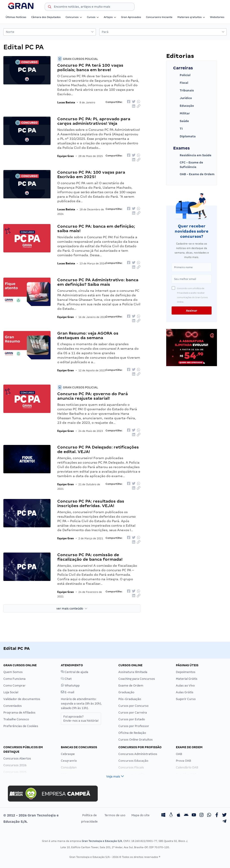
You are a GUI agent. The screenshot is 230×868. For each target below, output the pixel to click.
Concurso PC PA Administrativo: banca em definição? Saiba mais (98, 282)
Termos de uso (115, 815)
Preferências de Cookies (21, 726)
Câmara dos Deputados (46, 17)
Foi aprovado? (81, 719)
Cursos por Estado (132, 719)
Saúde (181, 121)
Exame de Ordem (131, 686)
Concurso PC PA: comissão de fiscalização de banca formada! (90, 557)
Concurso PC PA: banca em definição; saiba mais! (96, 228)
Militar (181, 113)
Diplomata (184, 136)
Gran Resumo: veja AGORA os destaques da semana (88, 335)
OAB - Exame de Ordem (194, 174)
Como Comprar (14, 686)
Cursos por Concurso (133, 706)
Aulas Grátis (185, 692)
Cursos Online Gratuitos (136, 740)
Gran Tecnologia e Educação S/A (102, 841)
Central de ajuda (75, 672)
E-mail (67, 692)
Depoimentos (186, 672)
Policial (182, 75)
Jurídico (182, 98)
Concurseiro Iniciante (159, 17)
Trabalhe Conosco (16, 719)
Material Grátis (187, 679)
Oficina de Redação (132, 733)
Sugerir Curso (186, 699)
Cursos (93, 17)
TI (178, 129)
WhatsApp (70, 686)
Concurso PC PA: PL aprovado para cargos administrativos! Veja (94, 121)
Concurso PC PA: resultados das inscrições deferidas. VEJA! (91, 503)
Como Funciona (14, 679)
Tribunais (184, 91)
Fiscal (181, 83)
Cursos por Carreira (133, 713)
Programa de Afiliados (19, 713)
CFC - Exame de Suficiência (188, 165)
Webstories (217, 17)
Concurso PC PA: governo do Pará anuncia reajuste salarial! (93, 396)
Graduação (126, 692)
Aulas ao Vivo (185, 686)
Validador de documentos (22, 699)
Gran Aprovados (131, 17)
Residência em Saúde (192, 155)
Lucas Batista (66, 102)
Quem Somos (13, 672)
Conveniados (13, 706)
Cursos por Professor (134, 726)
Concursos (74, 17)
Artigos (110, 17)
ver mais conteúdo (72, 609)
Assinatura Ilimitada (133, 672)
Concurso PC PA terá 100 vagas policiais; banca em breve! (90, 67)
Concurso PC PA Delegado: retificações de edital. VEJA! (98, 449)
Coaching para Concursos (137, 679)
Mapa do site (140, 815)
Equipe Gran (66, 156)
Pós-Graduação (130, 699)
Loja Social (11, 692)
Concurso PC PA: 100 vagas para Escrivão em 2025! (91, 174)
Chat (66, 679)
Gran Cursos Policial (78, 59)
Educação (184, 106)
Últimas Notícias (16, 17)
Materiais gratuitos (191, 17)
